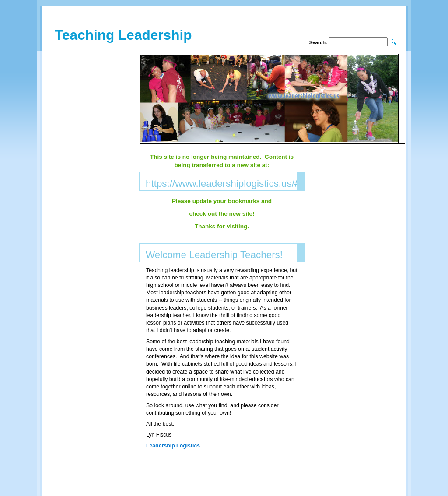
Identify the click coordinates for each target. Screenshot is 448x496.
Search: (318, 42)
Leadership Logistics (173, 446)
